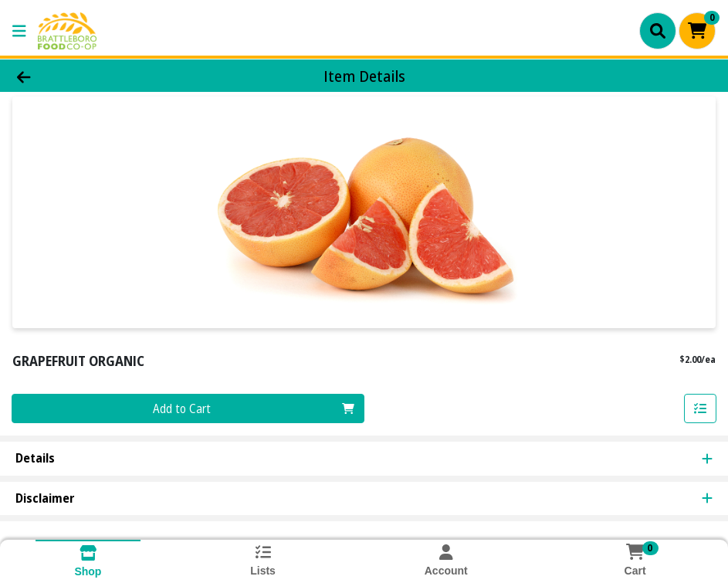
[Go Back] (100, 76)
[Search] (658, 31)
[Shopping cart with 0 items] (697, 31)
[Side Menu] (19, 31)
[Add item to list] (700, 408)
